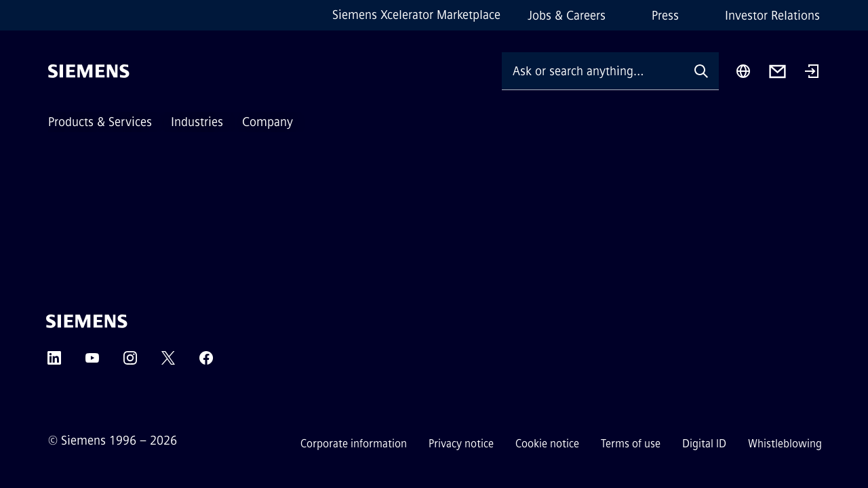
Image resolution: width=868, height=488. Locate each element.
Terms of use (631, 444)
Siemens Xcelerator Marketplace (416, 15)
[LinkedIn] (54, 362)
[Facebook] (206, 362)
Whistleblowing (785, 444)
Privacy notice (461, 444)
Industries (197, 122)
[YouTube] (92, 362)
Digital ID (704, 444)
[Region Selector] (743, 71)
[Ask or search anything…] (593, 71)
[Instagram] (130, 362)
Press (665, 16)
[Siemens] (89, 71)
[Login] (812, 73)
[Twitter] (168, 362)
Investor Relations (772, 16)
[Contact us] (777, 72)
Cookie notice (547, 444)
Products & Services (100, 122)
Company (268, 122)
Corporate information (354, 444)
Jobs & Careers (567, 16)
